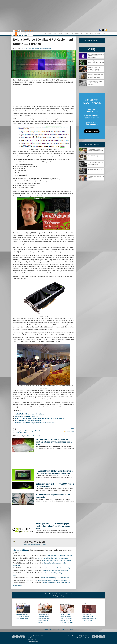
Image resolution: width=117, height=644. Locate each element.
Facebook (47, 629)
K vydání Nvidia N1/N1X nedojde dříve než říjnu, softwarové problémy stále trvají (55, 472)
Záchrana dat (69, 594)
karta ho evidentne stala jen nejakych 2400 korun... (56, 578)
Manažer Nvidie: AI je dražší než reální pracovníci (53, 496)
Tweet (72, 428)
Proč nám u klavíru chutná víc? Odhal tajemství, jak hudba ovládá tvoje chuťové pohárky (44, 618)
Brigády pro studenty (59, 596)
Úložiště (67, 33)
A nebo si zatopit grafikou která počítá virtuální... (56, 583)
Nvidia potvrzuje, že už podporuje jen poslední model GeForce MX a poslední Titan (54, 526)
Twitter (56, 629)
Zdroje (104, 33)
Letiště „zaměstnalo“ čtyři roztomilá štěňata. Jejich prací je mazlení (23, 616)
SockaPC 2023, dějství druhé (95, 156)
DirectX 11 (16, 431)
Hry (33, 49)
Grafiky (61, 33)
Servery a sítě (75, 33)
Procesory (48, 33)
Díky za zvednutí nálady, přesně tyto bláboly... (55, 570)
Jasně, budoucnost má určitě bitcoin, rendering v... (57, 568)
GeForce (27, 431)
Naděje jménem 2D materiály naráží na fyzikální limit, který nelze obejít (95, 83)
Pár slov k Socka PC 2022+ (95, 169)
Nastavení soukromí (33, 642)
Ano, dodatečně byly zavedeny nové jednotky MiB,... (54, 580)
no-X (23, 49)
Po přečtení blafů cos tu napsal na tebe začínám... (57, 561)
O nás (63, 629)
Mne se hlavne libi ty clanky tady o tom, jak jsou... (53, 558)
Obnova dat (61, 594)
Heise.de (21, 436)
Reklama (70, 629)
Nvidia (22, 431)
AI (82, 33)
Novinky (42, 49)
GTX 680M (20, 433)
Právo (86, 33)
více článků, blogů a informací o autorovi (35, 545)
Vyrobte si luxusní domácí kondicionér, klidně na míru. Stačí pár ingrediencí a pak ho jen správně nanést (66, 618)
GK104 (26, 433)
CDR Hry (92, 49)
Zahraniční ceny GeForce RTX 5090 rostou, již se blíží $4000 (55, 485)
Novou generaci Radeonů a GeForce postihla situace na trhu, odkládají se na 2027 (54, 442)
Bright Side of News (30, 436)
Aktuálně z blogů (92, 144)
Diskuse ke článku (20, 550)
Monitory (97, 33)
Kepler (33, 431)
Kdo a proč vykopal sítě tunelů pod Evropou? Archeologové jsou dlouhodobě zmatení (96, 76)
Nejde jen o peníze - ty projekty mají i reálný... (59, 556)
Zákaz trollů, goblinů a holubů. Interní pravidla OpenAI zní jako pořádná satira (96, 62)
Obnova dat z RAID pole (51, 594)
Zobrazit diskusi (18, 585)
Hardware (48, 49)
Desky (55, 33)
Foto (92, 33)
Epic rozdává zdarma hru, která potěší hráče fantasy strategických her (96, 56)
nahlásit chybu (70, 431)
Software (29, 49)
